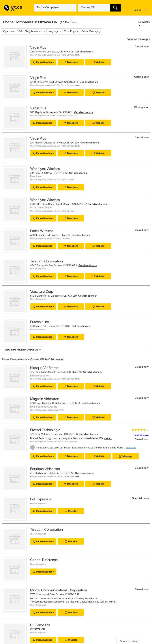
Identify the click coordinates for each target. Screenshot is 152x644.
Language (53, 32)
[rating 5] (138, 431)
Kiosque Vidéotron (44, 368)
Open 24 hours (141, 498)
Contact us (125, 641)
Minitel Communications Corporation (59, 590)
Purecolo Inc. (40, 322)
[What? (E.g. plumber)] (55, 8)
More (135, 641)
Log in (137, 10)
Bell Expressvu (41, 499)
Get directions (83, 52)
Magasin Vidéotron (45, 399)
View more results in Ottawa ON (23, 350)
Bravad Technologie (45, 430)
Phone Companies (38, 55)
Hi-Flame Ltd (40, 625)
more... (108, 439)
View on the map (138, 39)
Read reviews (141, 435)
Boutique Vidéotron (45, 469)
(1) (148, 430)
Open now (9, 32)
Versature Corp (42, 292)
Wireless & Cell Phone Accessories (62, 442)
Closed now (142, 47)
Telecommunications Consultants (61, 116)
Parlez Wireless (42, 231)
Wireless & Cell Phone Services (61, 55)
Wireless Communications (58, 239)
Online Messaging (91, 32)
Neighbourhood (34, 32)
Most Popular (71, 32)
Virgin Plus (38, 48)
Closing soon (142, 77)
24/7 (20, 32)
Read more (131, 448)
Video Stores (53, 410)
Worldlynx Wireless (45, 169)
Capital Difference (44, 560)
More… (78, 55)
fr (146, 10)
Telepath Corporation (46, 262)
